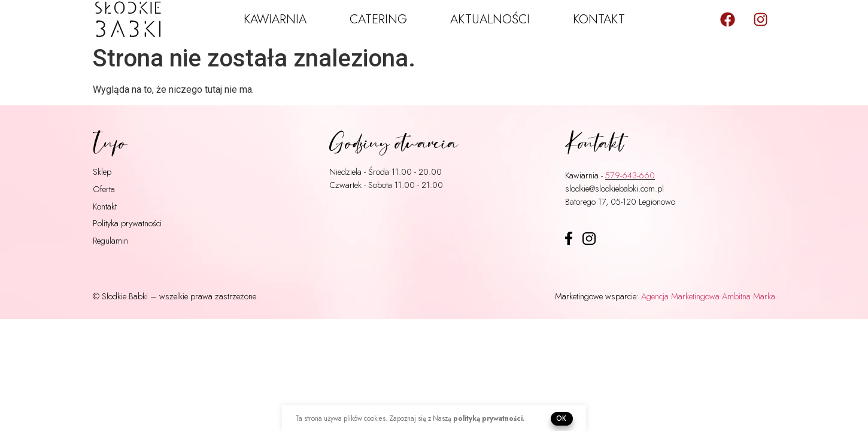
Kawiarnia (275, 19)
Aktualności (490, 19)
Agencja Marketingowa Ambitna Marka (708, 296)
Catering (378, 19)
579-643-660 (630, 175)
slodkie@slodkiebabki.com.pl (614, 188)
